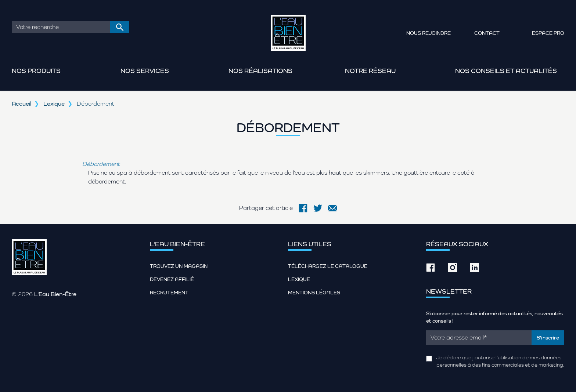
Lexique (54, 104)
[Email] (479, 338)
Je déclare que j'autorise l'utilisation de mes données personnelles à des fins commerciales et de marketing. (500, 361)
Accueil (21, 104)
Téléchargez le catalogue (328, 266)
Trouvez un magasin (179, 266)
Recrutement (169, 293)
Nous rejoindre (429, 33)
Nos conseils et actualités (506, 71)
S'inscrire (548, 338)
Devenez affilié (172, 279)
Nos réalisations (260, 71)
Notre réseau (370, 71)
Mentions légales (314, 293)
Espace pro (548, 33)
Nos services (145, 71)
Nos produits (36, 71)
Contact (487, 33)
